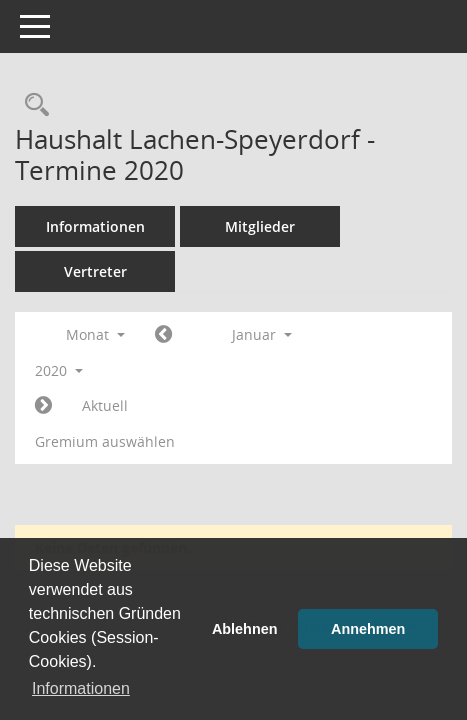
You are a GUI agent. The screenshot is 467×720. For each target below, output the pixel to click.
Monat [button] (95, 334)
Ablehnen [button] (245, 629)
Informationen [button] (81, 688)
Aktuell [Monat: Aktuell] (105, 405)
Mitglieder (260, 226)
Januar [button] (262, 334)
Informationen (95, 226)
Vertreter (95, 271)
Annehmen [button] (368, 629)
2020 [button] (59, 370)
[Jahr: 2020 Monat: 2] (43, 406)
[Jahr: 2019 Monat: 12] (163, 335)
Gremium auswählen (105, 441)
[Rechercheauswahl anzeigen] (32, 105)
